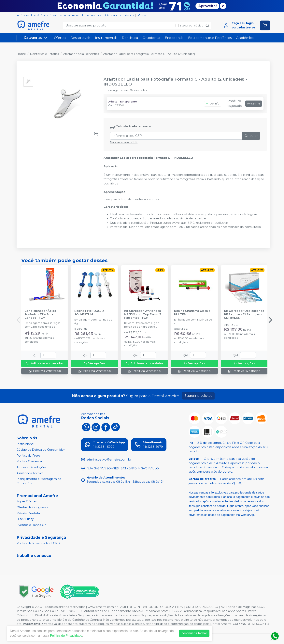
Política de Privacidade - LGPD (38, 543)
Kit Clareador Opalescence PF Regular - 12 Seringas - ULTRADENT (244, 314)
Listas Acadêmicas (123, 16)
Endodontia (174, 38)
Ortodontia (151, 38)
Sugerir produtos (198, 396)
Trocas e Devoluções (31, 467)
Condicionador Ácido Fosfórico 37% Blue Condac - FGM (40, 314)
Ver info (213, 104)
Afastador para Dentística (81, 54)
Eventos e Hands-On (32, 525)
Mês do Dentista (28, 513)
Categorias (33, 38)
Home (21, 54)
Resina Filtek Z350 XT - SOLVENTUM (91, 313)
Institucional (24, 16)
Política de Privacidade (66, 636)
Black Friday (25, 519)
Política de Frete (28, 456)
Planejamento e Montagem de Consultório (39, 481)
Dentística (130, 38)
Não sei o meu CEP (124, 142)
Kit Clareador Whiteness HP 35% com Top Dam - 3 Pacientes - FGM (143, 314)
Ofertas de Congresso (32, 507)
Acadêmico (245, 38)
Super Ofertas (27, 502)
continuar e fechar (194, 633)
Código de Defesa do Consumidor (41, 450)
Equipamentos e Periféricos (210, 38)
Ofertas (141, 16)
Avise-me (254, 103)
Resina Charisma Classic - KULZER (193, 313)
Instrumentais (106, 38)
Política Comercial (30, 462)
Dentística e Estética (44, 54)
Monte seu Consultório (75, 16)
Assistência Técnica (46, 16)
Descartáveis (80, 38)
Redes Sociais (100, 16)
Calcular (251, 136)
